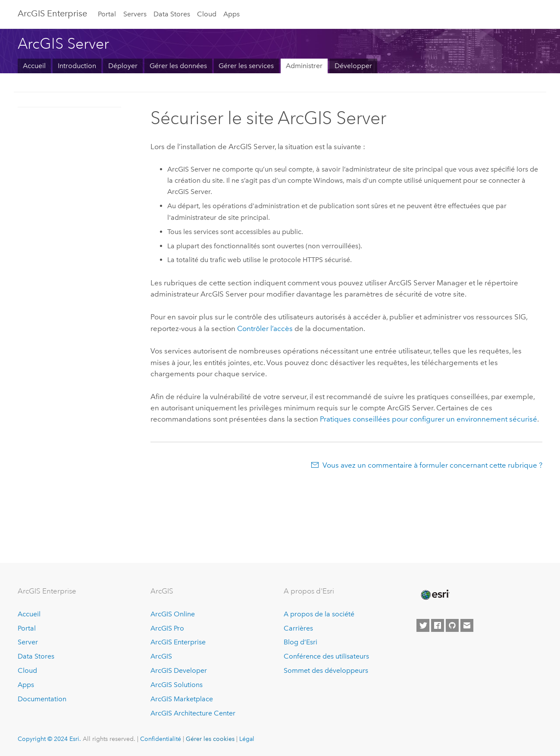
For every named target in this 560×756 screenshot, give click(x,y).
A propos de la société (319, 614)
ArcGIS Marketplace (182, 699)
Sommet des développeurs (326, 670)
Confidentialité (161, 739)
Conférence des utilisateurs (326, 656)
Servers (135, 14)
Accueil (34, 66)
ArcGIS (161, 656)
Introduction (77, 66)
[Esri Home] (435, 595)
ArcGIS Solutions (177, 685)
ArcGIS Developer (179, 670)
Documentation (42, 699)
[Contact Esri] (467, 625)
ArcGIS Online (173, 614)
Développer (353, 66)
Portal (107, 14)
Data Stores (172, 14)
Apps (232, 14)
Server (28, 642)
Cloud (207, 14)
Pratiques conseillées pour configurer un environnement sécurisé (429, 419)
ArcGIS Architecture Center (193, 713)
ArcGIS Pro (167, 628)
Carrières (298, 628)
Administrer (304, 66)
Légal (247, 739)
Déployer (123, 66)
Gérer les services (246, 66)
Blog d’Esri (300, 642)
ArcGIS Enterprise (52, 13)
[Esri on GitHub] (452, 625)
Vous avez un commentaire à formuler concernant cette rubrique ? (432, 465)
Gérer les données (178, 66)
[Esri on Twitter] (423, 625)
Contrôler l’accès (265, 328)
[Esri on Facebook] (438, 625)
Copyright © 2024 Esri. (49, 739)
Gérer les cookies (210, 739)
